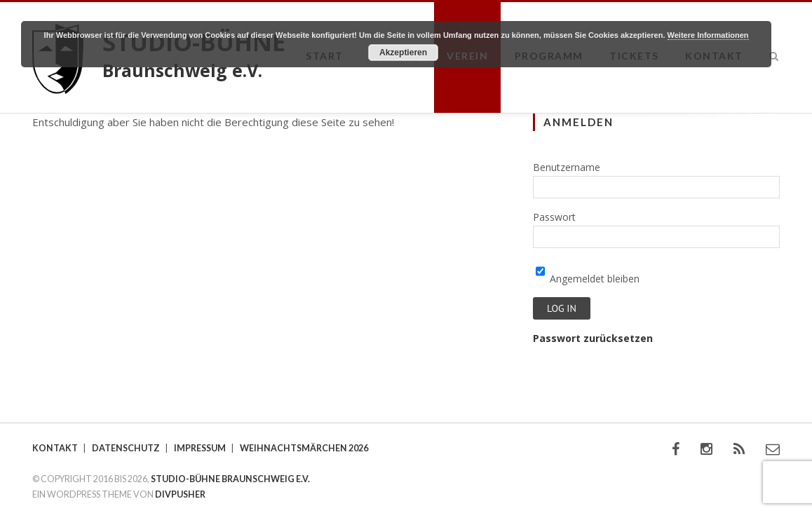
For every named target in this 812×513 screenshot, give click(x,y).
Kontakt (55, 448)
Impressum (200, 448)
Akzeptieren (403, 53)
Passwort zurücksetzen (593, 338)
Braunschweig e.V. (182, 70)
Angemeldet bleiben (588, 279)
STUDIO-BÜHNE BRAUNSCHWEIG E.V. (230, 479)
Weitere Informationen (708, 35)
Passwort (554, 217)
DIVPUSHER (180, 494)
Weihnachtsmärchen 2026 (304, 448)
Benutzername (567, 167)
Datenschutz (126, 448)
